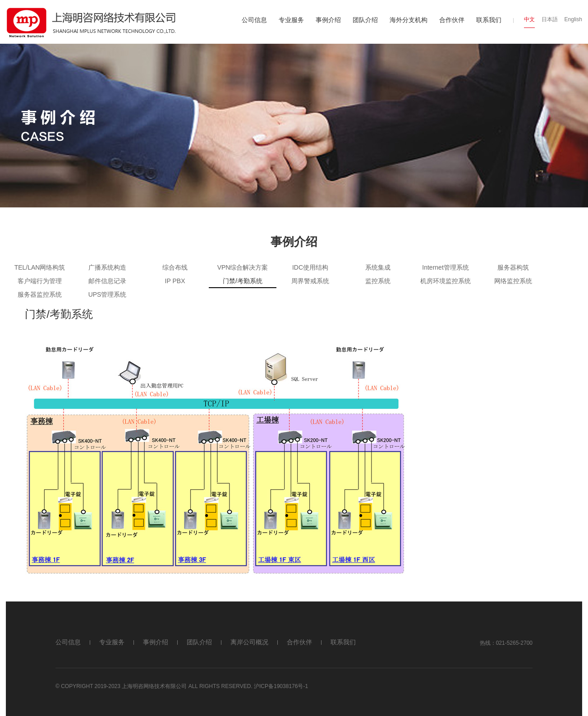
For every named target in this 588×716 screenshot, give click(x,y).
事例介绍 (328, 20)
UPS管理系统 (108, 294)
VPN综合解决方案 (243, 267)
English (573, 19)
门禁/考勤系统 (243, 281)
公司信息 (254, 20)
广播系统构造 (107, 267)
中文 (529, 19)
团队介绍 (365, 20)
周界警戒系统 (310, 281)
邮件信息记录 (107, 281)
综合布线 (175, 267)
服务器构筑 (513, 267)
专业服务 (291, 20)
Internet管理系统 (445, 267)
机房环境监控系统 (446, 281)
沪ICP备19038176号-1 (281, 686)
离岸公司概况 (249, 642)
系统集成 (378, 267)
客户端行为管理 (40, 281)
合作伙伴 (452, 20)
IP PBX (175, 281)
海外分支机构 (409, 20)
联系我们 (489, 20)
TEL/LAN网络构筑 (40, 267)
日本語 (550, 19)
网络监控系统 (513, 281)
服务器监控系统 (40, 294)
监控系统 (378, 281)
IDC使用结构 (310, 267)
